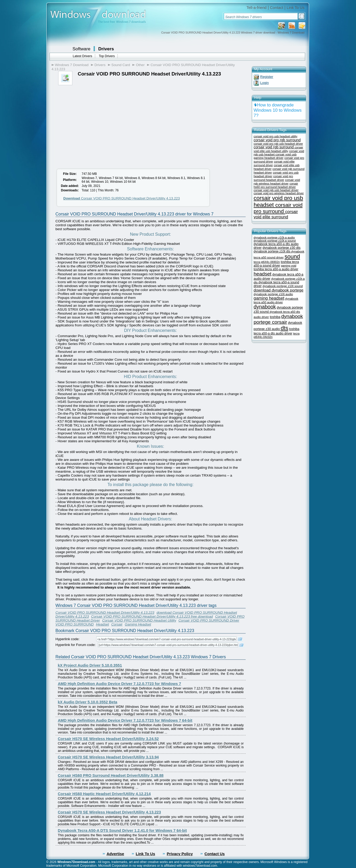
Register (267, 77)
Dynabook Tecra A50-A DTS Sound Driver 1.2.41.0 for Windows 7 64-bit (122, 831)
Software (82, 49)
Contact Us (215, 854)
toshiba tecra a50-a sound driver (276, 264)
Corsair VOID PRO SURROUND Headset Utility (139, 620)
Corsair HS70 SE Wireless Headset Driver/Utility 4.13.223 (109, 812)
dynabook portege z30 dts (281, 248)
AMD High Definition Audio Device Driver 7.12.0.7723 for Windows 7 (120, 684)
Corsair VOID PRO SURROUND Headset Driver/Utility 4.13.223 (122, 198)
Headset (103, 624)
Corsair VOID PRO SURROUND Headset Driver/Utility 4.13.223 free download (152, 616)
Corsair (117, 624)
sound (292, 257)
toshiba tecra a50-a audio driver (276, 269)
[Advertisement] (98, 125)
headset (263, 274)
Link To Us (295, 8)
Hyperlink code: (68, 639)
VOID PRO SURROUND (75, 624)
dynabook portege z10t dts (273, 251)
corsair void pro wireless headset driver (279, 193)
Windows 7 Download (72, 65)
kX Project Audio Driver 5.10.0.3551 (90, 665)
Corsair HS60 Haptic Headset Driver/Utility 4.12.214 (104, 794)
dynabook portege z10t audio (273, 294)
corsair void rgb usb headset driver (276, 190)
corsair (280, 322)
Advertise (115, 854)
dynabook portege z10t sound (282, 286)
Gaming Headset (138, 624)
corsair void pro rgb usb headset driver (278, 144)
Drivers (106, 49)
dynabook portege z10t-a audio (274, 238)
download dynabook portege (279, 290)
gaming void (289, 266)
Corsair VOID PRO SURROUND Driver (209, 620)
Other (140, 65)
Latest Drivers (83, 56)
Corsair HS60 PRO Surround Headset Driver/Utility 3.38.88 (111, 775)
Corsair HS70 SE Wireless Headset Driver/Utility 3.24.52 (108, 739)
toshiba (275, 317)
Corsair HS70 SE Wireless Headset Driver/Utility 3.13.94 (108, 757)
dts (285, 328)
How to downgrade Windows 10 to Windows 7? (278, 110)
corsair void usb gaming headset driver (275, 156)
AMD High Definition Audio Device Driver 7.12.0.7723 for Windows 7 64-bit (125, 720)
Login (265, 83)
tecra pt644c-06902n (267, 262)
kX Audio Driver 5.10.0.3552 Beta (88, 702)
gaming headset (269, 298)
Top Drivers (107, 56)
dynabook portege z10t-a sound (275, 241)
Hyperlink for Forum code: (76, 645)
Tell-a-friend (257, 8)
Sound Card (121, 65)
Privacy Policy (180, 854)
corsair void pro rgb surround (277, 140)
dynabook (265, 307)
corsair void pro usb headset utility (276, 136)
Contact (277, 8)
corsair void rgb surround (274, 147)
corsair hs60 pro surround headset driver (276, 185)
